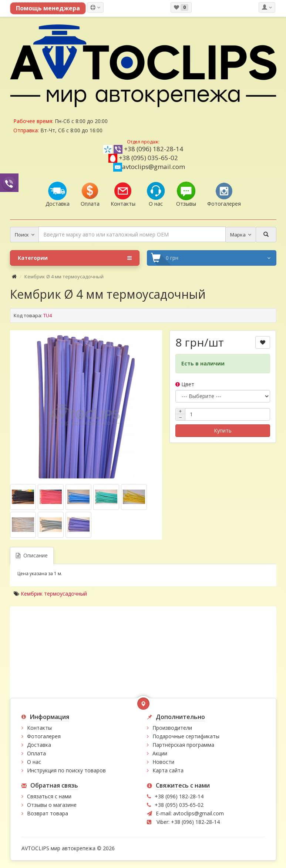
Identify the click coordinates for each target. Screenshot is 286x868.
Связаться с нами (49, 796)
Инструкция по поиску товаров (66, 770)
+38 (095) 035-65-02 (148, 158)
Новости (163, 762)
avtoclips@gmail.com (149, 167)
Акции (160, 753)
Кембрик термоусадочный (54, 594)
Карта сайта (168, 770)
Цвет (185, 384)
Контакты (39, 728)
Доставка (39, 745)
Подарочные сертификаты (186, 736)
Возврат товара (48, 813)
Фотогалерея (44, 736)
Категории (75, 258)
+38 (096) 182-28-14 (154, 149)
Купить (223, 430)
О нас (34, 762)
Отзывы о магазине (52, 805)
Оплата (36, 753)
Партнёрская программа (183, 745)
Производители (172, 728)
